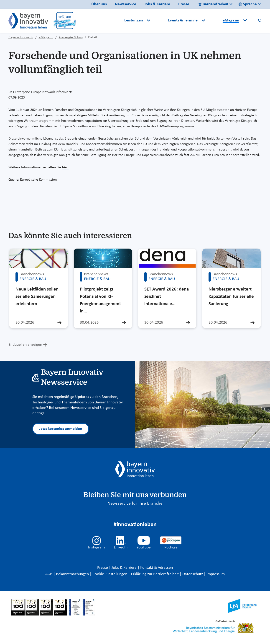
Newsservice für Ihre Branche (135, 504)
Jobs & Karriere (157, 4)
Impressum (216, 574)
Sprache (248, 4)
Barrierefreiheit (213, 4)
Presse (184, 4)
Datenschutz (193, 574)
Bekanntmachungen (73, 574)
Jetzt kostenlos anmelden (61, 429)
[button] (160, 21)
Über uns (99, 4)
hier (65, 167)
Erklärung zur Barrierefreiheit (155, 574)
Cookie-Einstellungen (110, 574)
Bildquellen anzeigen (25, 345)
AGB (49, 574)
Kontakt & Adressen (157, 568)
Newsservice (126, 4)
